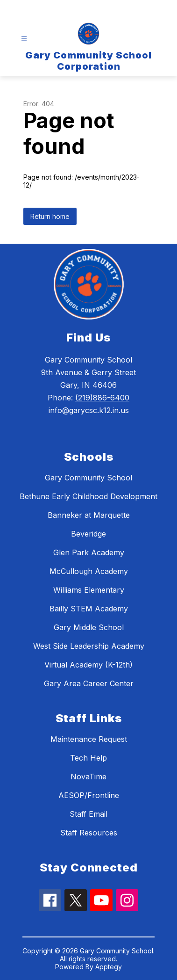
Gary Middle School (89, 627)
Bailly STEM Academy (89, 609)
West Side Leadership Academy (89, 646)
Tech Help (88, 758)
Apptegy (109, 967)
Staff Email (88, 814)
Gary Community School (88, 478)
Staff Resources (89, 833)
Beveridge (88, 534)
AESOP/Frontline (89, 795)
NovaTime (88, 777)
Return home (50, 216)
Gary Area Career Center (89, 683)
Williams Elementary (89, 590)
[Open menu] (24, 39)
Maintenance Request (89, 739)
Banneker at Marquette (89, 515)
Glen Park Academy (89, 552)
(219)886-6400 (102, 398)
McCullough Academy (89, 571)
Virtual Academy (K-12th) (88, 665)
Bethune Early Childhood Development (88, 496)
